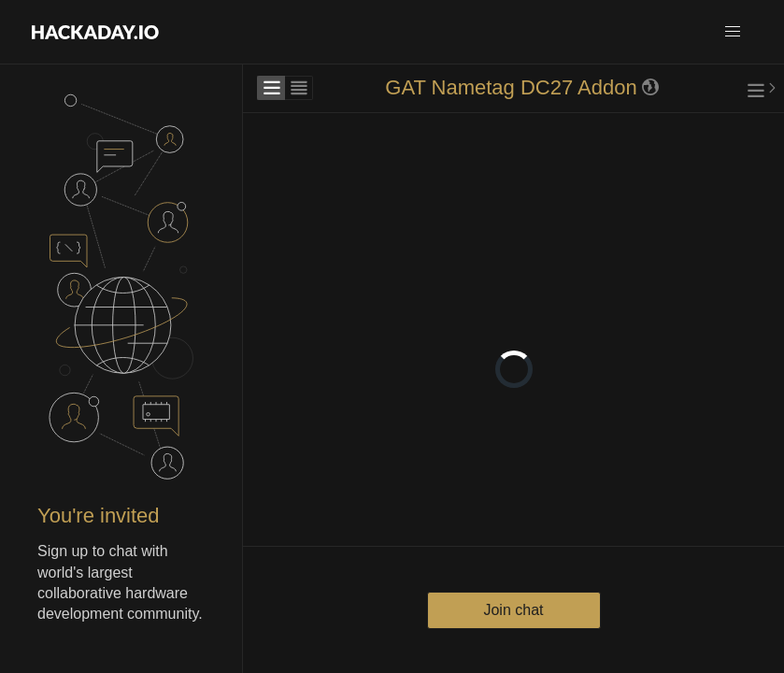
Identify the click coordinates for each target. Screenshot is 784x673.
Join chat (513, 610)
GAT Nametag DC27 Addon (511, 87)
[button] (733, 32)
